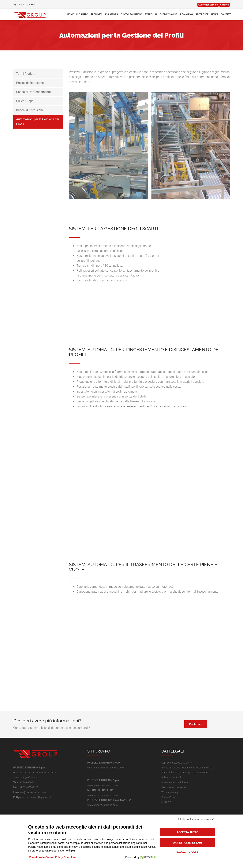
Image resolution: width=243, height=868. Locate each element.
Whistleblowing (170, 792)
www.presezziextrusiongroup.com (106, 767)
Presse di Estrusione (30, 83)
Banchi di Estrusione (30, 110)
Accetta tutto (188, 832)
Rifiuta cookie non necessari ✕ (196, 819)
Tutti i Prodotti (26, 74)
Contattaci (196, 724)
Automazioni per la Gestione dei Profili (38, 122)
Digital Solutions (132, 14)
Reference (202, 14)
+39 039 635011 (26, 782)
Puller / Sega (25, 101)
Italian (32, 4)
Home (70, 14)
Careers (224, 5)
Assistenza (111, 14)
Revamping (186, 14)
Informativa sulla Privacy (175, 782)
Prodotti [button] (96, 14)
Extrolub (151, 14)
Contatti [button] (226, 14)
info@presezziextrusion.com (35, 792)
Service (208, 5)
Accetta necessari (187, 843)
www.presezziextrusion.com (103, 785)
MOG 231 (166, 802)
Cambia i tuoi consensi (174, 787)
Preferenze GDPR (187, 852)
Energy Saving (168, 14)
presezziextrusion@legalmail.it (35, 797)
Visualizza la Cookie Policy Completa (52, 857)
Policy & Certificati (171, 777)
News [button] (215, 14)
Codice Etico (168, 797)
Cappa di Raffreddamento (33, 92)
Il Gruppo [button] (82, 14)
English (22, 4)
